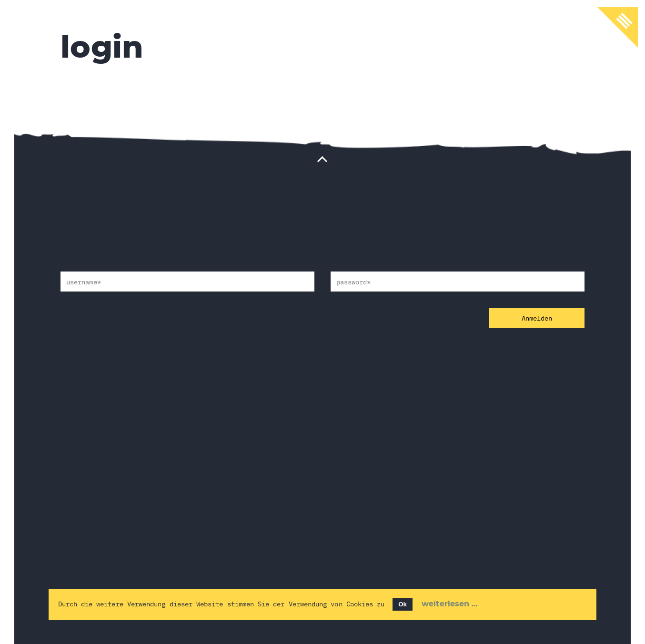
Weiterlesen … (450, 604)
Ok (403, 604)
